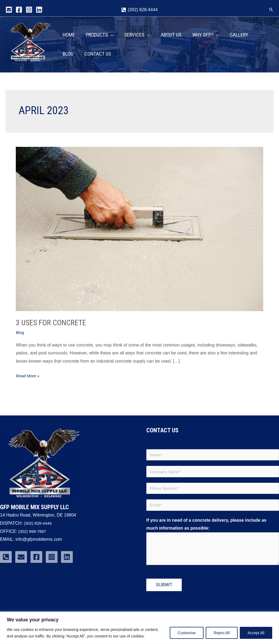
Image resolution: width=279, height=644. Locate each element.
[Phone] (6, 561)
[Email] (9, 10)
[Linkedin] (39, 10)
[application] (111, 32)
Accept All (256, 633)
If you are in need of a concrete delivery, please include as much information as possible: (206, 531)
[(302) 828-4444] (139, 10)
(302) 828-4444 (39, 527)
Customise (187, 633)
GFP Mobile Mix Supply (27, 68)
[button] (271, 10)
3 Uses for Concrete (53, 327)
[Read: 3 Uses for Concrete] (139, 233)
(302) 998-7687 (33, 535)
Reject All (222, 633)
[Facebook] (19, 10)
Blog (20, 337)
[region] (139, 628)
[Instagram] (29, 10)
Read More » (28, 379)
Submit (164, 592)
